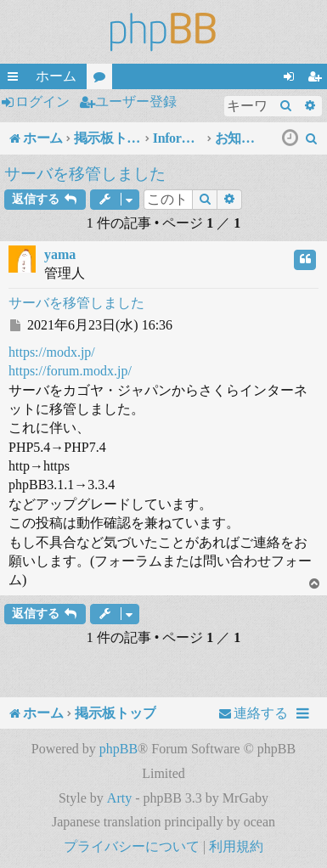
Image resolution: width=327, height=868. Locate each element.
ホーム (56, 76)
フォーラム (103, 79)
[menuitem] (312, 138)
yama (60, 254)
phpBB (118, 749)
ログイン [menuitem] (292, 79)
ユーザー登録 (136, 101)
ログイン (42, 101)
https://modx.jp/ (52, 352)
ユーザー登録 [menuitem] (318, 79)
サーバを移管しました (85, 174)
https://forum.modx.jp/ (70, 371)
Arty (119, 798)
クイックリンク (16, 79)
